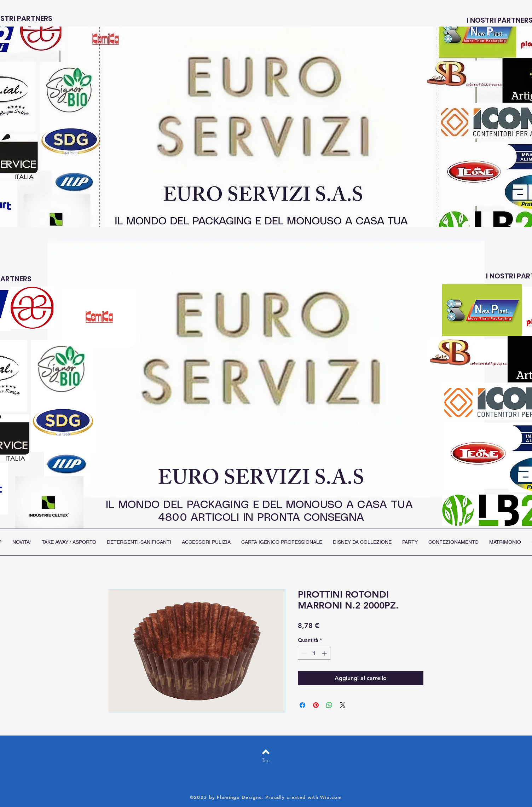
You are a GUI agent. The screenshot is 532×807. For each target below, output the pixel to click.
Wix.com (331, 797)
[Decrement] (303, 653)
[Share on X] (343, 705)
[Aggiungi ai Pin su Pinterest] (316, 705)
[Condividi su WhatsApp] (329, 705)
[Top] (266, 760)
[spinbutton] (314, 653)
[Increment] (325, 653)
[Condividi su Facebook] (302, 705)
